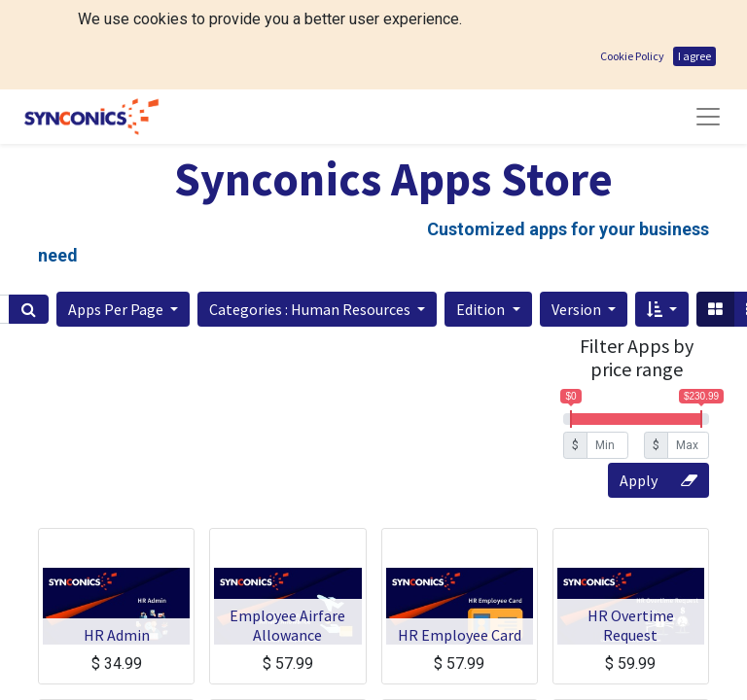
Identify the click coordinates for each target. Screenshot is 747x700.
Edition (482, 220)
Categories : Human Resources (311, 220)
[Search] (29, 220)
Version (578, 220)
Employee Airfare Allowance (287, 535)
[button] (123, 220)
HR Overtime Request (631, 535)
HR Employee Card (460, 545)
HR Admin (117, 545)
